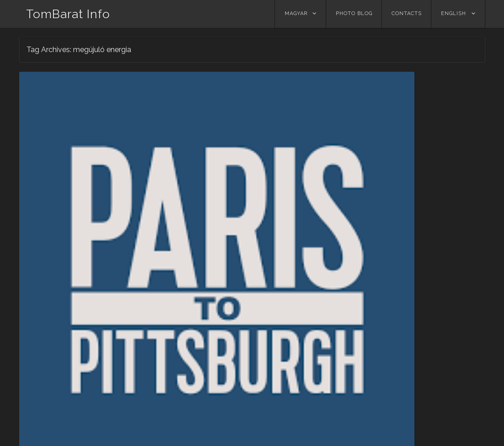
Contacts (407, 13)
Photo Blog (354, 13)
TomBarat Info (68, 14)
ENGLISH (454, 13)
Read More (46, 360)
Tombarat (109, 240)
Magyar (296, 13)
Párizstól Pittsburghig (72, 229)
